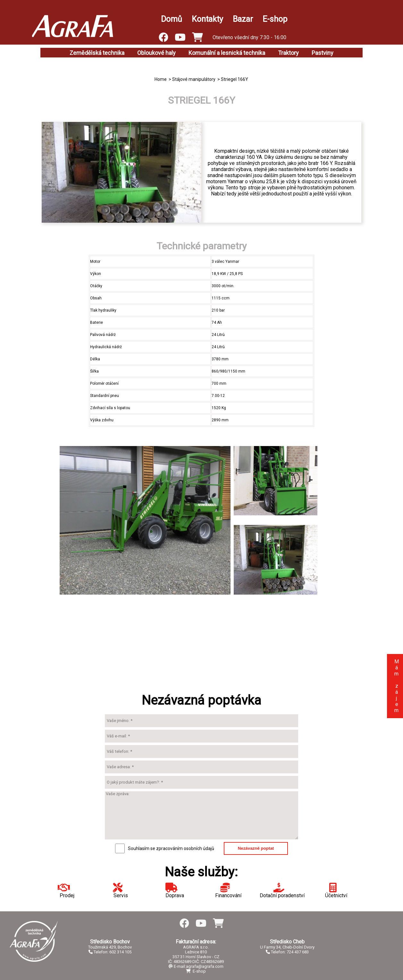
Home (161, 79)
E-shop (275, 19)
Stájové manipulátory (194, 79)
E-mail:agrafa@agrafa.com (196, 966)
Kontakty (207, 19)
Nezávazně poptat (256, 848)
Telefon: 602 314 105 (110, 952)
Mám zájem (396, 686)
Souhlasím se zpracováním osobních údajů (171, 848)
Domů (172, 19)
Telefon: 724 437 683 (287, 952)
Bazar (243, 19)
